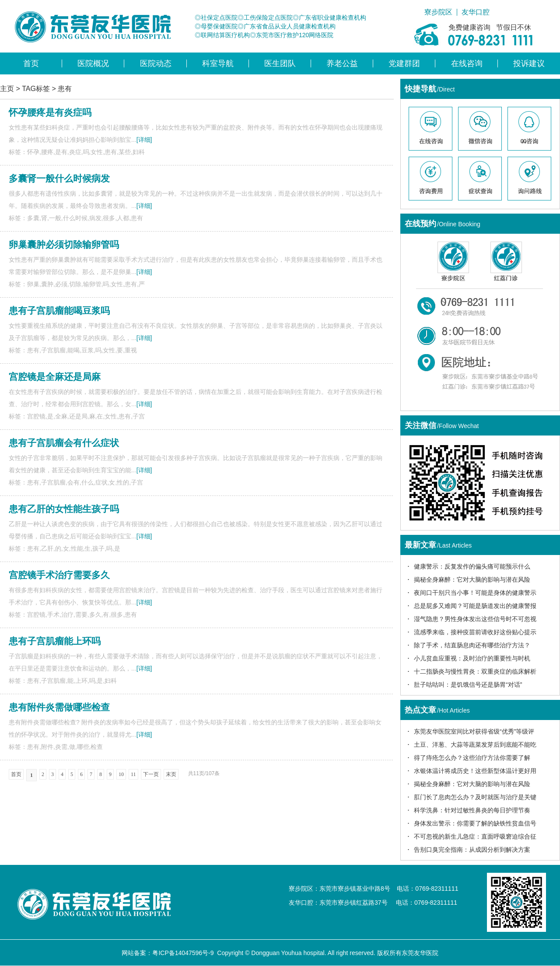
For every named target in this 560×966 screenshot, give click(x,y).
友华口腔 (476, 12)
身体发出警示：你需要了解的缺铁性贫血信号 (475, 823)
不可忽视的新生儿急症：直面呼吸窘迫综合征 (475, 836)
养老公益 (342, 63)
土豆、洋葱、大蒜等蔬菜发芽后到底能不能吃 (475, 745)
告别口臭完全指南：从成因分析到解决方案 (472, 850)
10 (121, 774)
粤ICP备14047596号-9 (183, 953)
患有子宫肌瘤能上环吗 (55, 641)
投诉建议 (529, 63)
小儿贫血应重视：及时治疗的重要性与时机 (472, 658)
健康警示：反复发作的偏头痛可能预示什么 (472, 566)
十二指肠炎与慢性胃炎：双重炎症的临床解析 (475, 671)
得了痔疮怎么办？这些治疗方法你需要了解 (472, 758)
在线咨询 (467, 63)
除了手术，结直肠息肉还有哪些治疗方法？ (472, 645)
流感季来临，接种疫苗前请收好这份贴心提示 (475, 632)
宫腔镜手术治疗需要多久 (59, 575)
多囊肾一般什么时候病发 (59, 178)
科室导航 (218, 63)
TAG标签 (36, 89)
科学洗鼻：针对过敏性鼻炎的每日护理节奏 (472, 810)
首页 (31, 63)
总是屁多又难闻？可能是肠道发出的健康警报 (475, 606)
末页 (171, 774)
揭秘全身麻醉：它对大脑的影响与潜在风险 (472, 580)
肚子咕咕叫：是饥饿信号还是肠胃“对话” (468, 685)
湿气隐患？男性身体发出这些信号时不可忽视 (475, 619)
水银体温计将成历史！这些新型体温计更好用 (475, 771)
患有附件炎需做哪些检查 (59, 707)
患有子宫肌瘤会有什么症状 (64, 443)
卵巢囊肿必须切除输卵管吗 (64, 244)
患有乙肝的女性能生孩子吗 (64, 509)
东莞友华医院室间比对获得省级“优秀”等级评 (474, 731)
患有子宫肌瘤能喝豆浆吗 (59, 311)
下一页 (151, 774)
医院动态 (156, 63)
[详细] (144, 140)
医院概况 (93, 63)
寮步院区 (438, 12)
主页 (7, 89)
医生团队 (280, 63)
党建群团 (404, 63)
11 (133, 774)
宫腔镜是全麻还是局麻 (55, 377)
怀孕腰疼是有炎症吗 (50, 112)
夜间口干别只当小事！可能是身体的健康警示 (475, 593)
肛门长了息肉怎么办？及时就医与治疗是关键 (475, 797)
